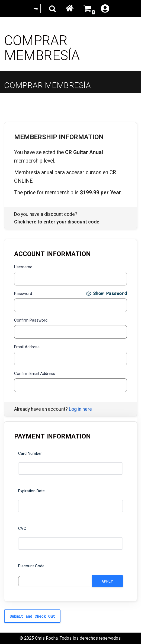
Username (23, 267)
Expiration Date (31, 491)
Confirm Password (31, 320)
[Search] (52, 9)
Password (23, 294)
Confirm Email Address (35, 374)
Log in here (80, 409)
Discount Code (31, 566)
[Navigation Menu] (36, 8)
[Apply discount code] (107, 581)
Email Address (27, 347)
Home (70, 8)
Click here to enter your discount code (57, 222)
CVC (22, 528)
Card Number (30, 453)
